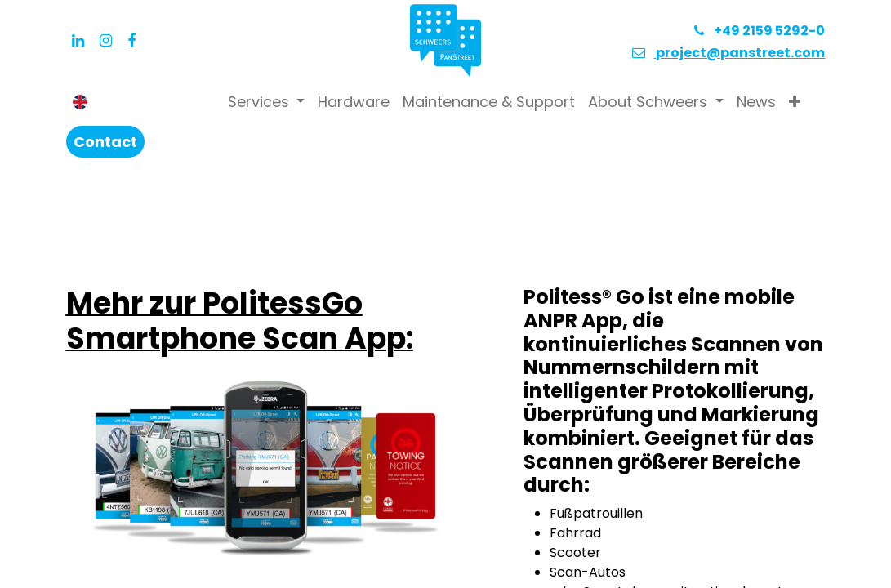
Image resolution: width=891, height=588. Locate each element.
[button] (795, 102)
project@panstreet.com (739, 53)
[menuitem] (354, 102)
